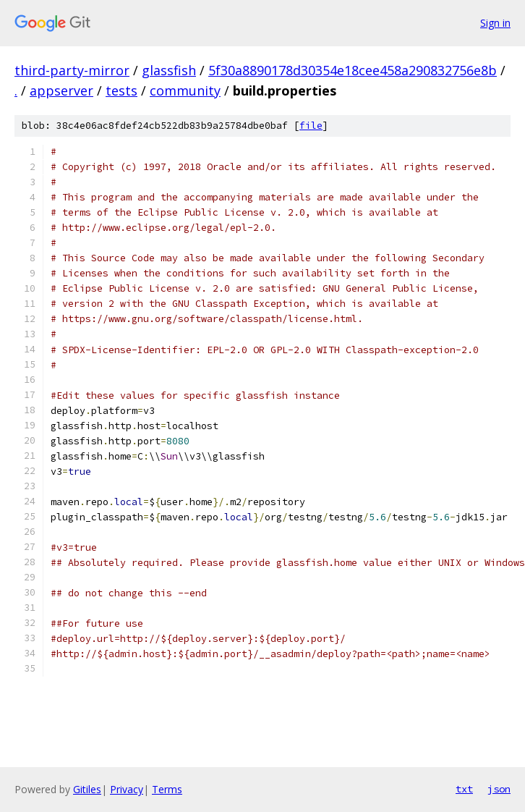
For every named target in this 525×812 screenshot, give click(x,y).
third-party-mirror (72, 70)
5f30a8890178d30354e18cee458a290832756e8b (353, 70)
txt (464, 789)
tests (121, 90)
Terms (167, 789)
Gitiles (87, 789)
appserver (61, 90)
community (185, 90)
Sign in (495, 23)
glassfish (169, 70)
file (311, 126)
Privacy (127, 789)
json (499, 789)
